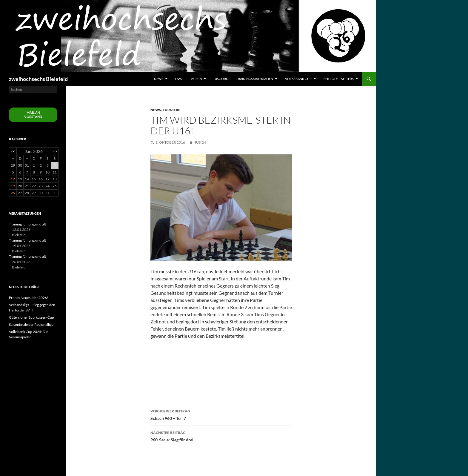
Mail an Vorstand (33, 115)
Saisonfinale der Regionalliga (31, 324)
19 (13, 186)
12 (13, 179)
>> (55, 151)
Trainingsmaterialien (255, 79)
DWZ (179, 79)
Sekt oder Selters (339, 79)
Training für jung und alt (27, 224)
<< (13, 151)
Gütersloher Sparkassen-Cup (31, 317)
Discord (221, 79)
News (159, 79)
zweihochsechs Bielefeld (38, 79)
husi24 (200, 142)
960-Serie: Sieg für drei (221, 436)
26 (13, 193)
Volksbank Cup (298, 79)
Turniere (171, 110)
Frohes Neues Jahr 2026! (29, 298)
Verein (196, 79)
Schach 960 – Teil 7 (221, 414)
